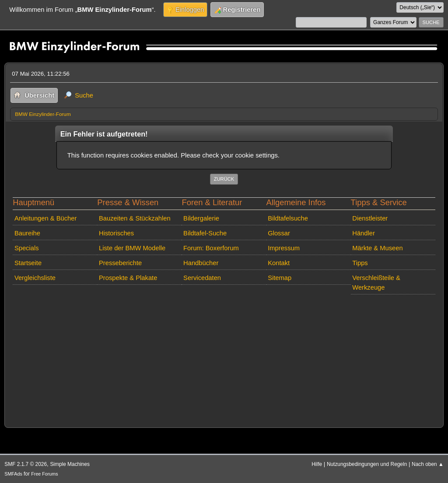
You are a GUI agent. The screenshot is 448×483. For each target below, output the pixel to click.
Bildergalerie (201, 218)
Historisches (116, 233)
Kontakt (279, 263)
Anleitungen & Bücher (45, 218)
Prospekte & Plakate (128, 278)
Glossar (279, 233)
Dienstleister (370, 218)
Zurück (224, 179)
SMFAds (13, 474)
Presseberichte (120, 263)
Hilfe (317, 464)
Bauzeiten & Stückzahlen (135, 218)
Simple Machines (70, 464)
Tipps (360, 263)
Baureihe (27, 233)
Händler (364, 233)
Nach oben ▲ (428, 464)
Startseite (28, 263)
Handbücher (201, 263)
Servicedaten (202, 278)
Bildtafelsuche (288, 218)
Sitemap (280, 278)
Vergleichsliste (35, 278)
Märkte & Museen (377, 248)
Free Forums (44, 474)
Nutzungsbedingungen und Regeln (367, 464)
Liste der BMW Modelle (132, 248)
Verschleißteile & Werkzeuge (376, 283)
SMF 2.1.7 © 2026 (26, 464)
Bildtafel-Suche (205, 233)
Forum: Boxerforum (211, 248)
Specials (27, 248)
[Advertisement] (224, 359)
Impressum (284, 248)
